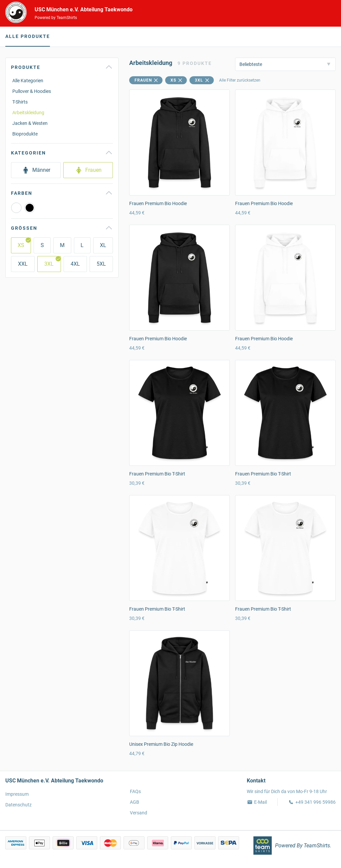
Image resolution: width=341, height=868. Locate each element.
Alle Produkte (28, 36)
